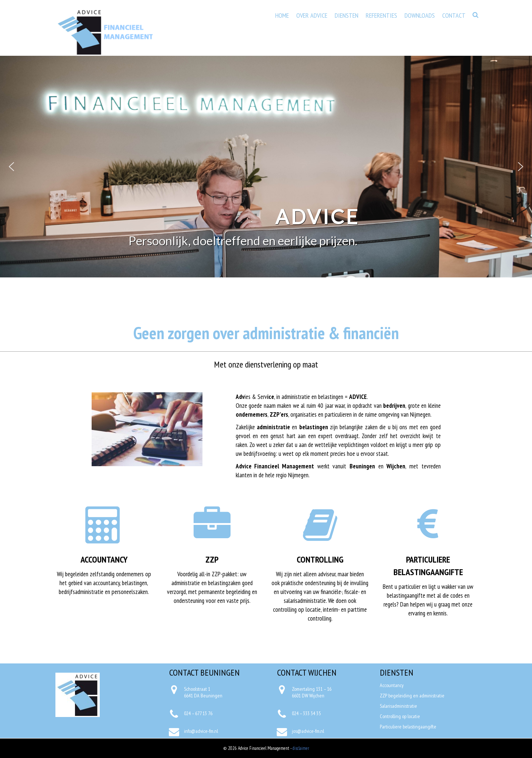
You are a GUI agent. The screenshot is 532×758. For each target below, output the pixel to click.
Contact (454, 15)
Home (282, 15)
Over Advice (312, 15)
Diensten (347, 15)
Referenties (381, 15)
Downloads (420, 15)
